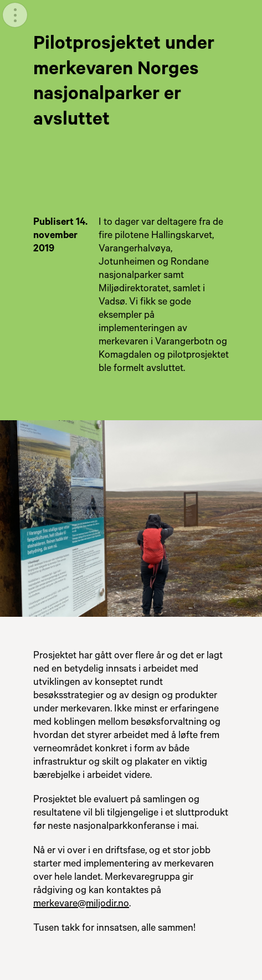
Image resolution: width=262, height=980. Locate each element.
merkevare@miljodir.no (81, 905)
